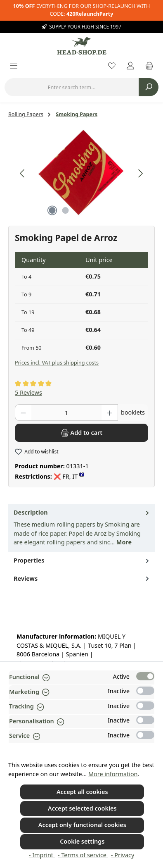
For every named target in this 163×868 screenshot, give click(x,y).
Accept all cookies (82, 792)
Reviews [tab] (82, 579)
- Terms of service (83, 855)
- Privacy (123, 855)
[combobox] (72, 87)
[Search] (149, 87)
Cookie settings (82, 841)
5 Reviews (28, 392)
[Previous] (23, 173)
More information (113, 774)
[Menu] (14, 66)
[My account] (130, 66)
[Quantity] (66, 413)
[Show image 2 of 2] (66, 210)
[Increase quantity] (110, 413)
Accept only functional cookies (82, 825)
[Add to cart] (81, 433)
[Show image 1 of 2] (52, 210)
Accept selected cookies (82, 808)
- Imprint (42, 855)
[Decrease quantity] (23, 413)
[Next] (140, 173)
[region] (81, 173)
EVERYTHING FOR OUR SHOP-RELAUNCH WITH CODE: (82, 10)
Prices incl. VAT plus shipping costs (57, 363)
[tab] (81, 528)
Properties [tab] (82, 560)
